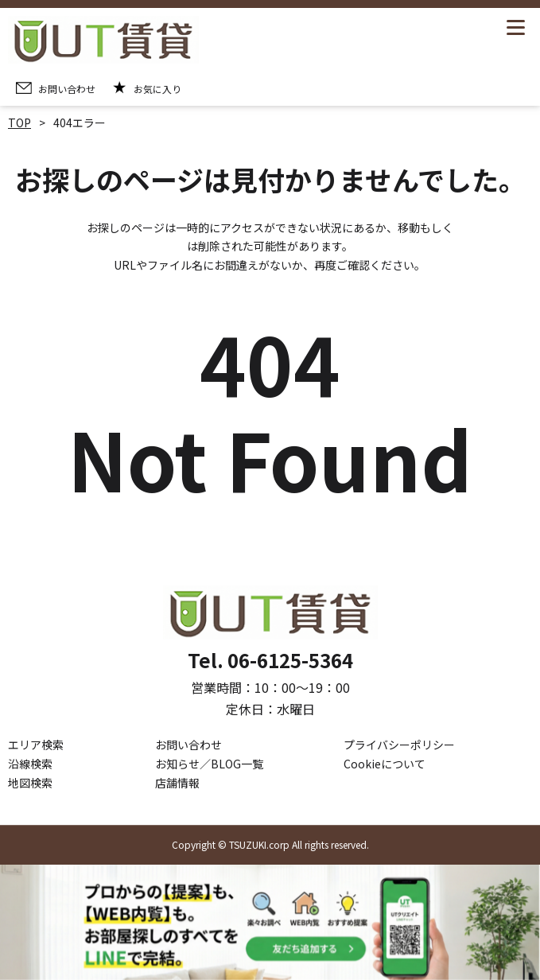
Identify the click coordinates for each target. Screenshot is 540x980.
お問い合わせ (188, 745)
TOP (19, 122)
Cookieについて (385, 764)
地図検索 (30, 783)
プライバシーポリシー (399, 745)
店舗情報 (177, 783)
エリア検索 (36, 745)
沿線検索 (30, 764)
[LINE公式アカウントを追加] (270, 922)
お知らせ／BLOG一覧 (209, 764)
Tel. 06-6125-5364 (270, 661)
